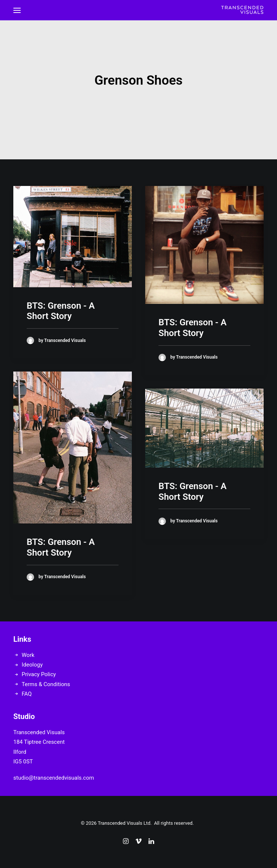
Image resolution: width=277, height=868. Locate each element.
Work (28, 655)
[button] (17, 10)
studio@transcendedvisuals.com (54, 778)
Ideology (32, 665)
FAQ (27, 694)
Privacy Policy (39, 674)
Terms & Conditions (46, 684)
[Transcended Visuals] (242, 10)
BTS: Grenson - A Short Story (61, 311)
